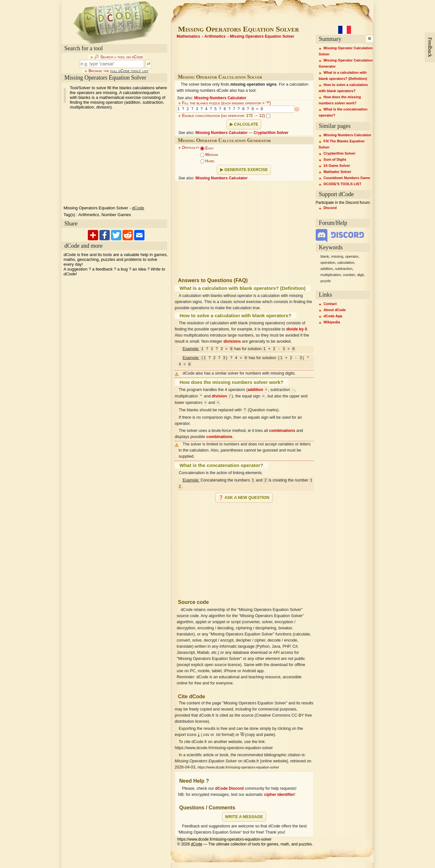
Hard (207, 161)
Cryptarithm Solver (271, 133)
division (219, 396)
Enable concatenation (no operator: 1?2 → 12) (226, 116)
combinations (282, 431)
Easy (207, 148)
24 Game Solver (337, 166)
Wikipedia (332, 322)
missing (337, 256)
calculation (346, 262)
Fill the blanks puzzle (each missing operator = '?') (227, 103)
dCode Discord (230, 788)
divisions (232, 341)
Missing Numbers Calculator (220, 98)
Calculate (246, 124)
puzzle (326, 281)
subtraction (344, 269)
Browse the (119, 71)
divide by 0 (297, 329)
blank (325, 256)
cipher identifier (279, 795)
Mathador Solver (338, 172)
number (349, 275)
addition (256, 390)
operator (352, 256)
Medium (209, 155)
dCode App (333, 316)
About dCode (335, 310)
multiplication (331, 275)
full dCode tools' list (129, 71)
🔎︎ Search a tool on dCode (118, 57)
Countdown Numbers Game (347, 178)
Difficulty (191, 148)
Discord (330, 208)
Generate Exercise (246, 170)
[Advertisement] (244, 548)
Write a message (244, 817)
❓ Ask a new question (244, 498)
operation (328, 262)
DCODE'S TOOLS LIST (342, 184)
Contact (330, 304)
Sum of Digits (335, 159)
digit (360, 275)
